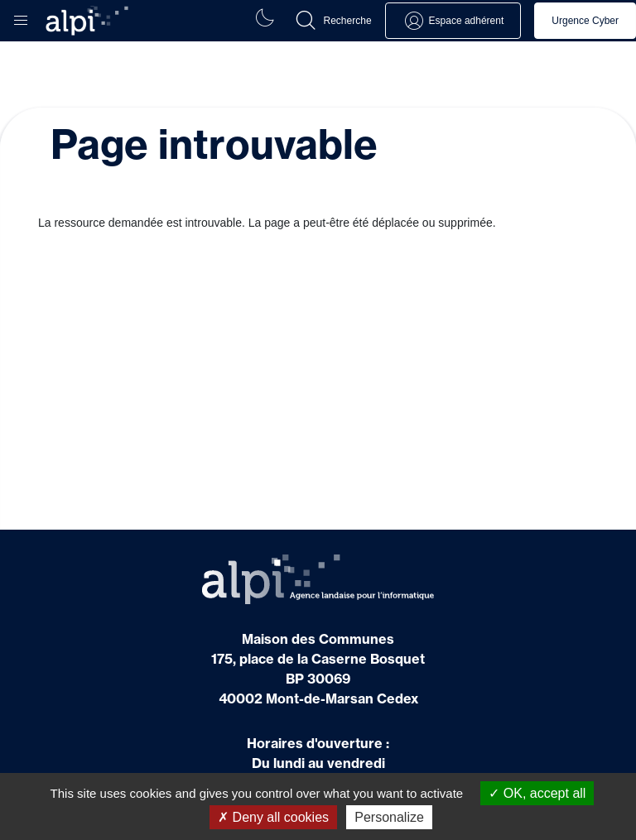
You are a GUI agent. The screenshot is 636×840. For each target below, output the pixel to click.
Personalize (389, 817)
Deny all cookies (273, 817)
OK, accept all (537, 793)
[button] (21, 17)
